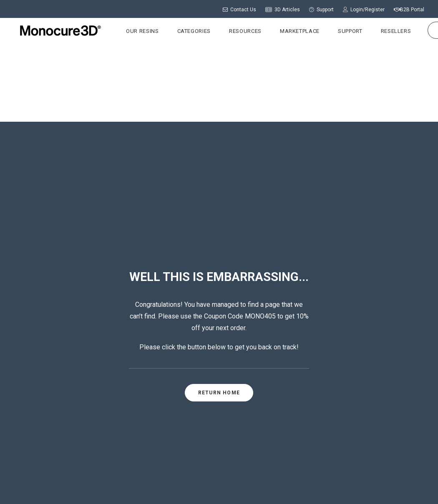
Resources (238, 31)
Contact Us (239, 10)
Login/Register (364, 10)
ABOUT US (193, 364)
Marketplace (292, 31)
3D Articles (283, 10)
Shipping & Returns (205, 474)
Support (321, 10)
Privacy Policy (264, 474)
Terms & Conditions (231, 484)
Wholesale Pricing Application (345, 415)
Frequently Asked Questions (341, 402)
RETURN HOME (219, 235)
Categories (187, 31)
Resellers (389, 31)
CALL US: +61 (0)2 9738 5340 (218, 396)
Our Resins (135, 31)
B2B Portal (409, 10)
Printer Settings (323, 389)
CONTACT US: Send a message (221, 407)
